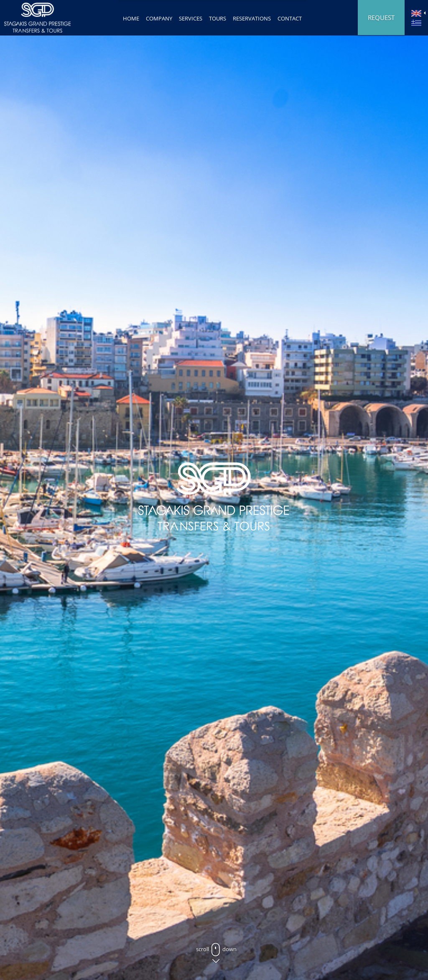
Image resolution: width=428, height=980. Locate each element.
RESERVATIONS (252, 18)
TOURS (218, 18)
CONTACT (290, 18)
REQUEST (381, 18)
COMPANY (159, 18)
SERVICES (191, 18)
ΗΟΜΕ (131, 18)
